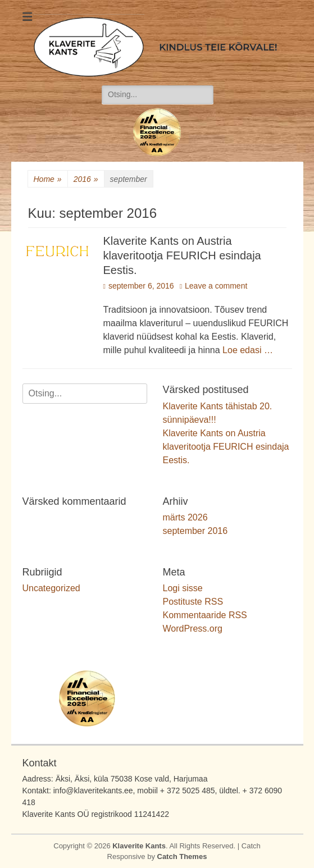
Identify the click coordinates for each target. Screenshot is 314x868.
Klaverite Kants (139, 846)
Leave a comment (216, 286)
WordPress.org (193, 629)
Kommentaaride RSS (205, 615)
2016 (86, 179)
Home (48, 179)
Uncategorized (51, 588)
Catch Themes (182, 856)
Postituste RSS (193, 602)
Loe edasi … (248, 350)
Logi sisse (183, 588)
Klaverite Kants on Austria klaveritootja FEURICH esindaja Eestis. (182, 255)
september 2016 (195, 531)
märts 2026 (185, 517)
